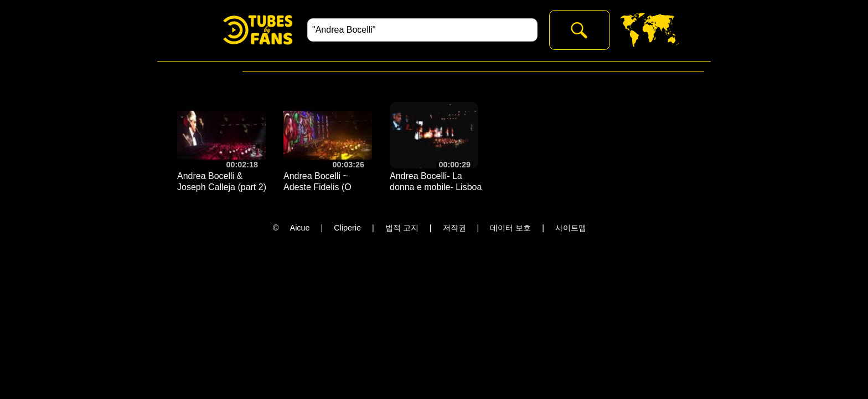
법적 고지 (402, 228)
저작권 (454, 228)
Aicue (300, 228)
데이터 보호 (510, 228)
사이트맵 (571, 228)
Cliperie (347, 228)
